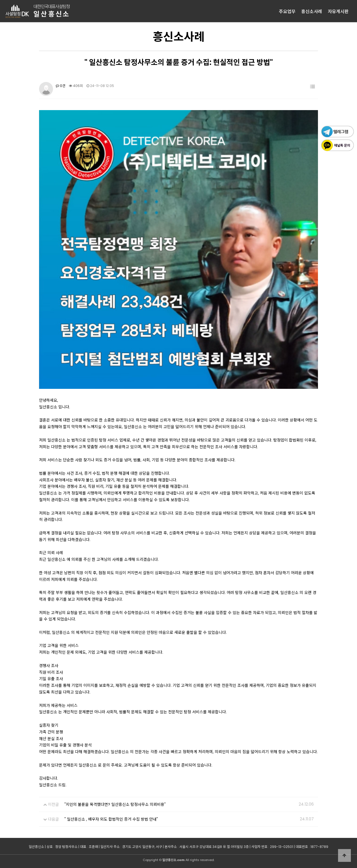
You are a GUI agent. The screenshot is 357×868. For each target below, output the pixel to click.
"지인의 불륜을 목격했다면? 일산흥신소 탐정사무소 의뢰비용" (115, 804)
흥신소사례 (312, 11)
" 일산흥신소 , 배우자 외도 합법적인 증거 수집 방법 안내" (111, 819)
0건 (61, 86)
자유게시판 (338, 11)
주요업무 (287, 11)
